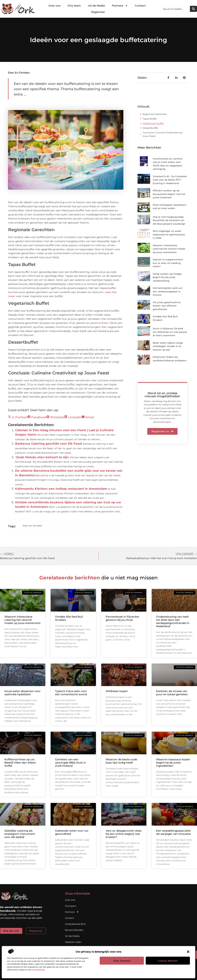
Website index (73, 942)
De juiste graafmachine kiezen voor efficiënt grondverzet (167, 306)
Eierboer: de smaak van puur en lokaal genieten (172, 693)
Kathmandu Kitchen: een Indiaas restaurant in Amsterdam (61, 489)
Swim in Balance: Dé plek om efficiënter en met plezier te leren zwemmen (170, 332)
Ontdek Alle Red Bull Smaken (69, 618)
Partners (120, 6)
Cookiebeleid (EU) (75, 924)
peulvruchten (99, 323)
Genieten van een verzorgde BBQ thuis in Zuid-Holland (71, 763)
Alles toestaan (122, 961)
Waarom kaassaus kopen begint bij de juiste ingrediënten (173, 763)
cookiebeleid (38, 970)
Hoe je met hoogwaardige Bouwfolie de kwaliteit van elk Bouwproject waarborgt (169, 220)
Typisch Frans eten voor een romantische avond (71, 693)
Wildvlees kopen (117, 691)
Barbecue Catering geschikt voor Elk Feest (49, 444)
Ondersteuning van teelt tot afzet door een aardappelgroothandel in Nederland (173, 621)
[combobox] (175, 9)
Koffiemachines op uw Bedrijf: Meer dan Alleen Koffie (20, 763)
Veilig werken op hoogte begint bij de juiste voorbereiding (167, 277)
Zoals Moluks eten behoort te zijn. (42, 457)
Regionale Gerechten (155, 114)
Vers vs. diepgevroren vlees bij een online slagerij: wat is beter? (124, 834)
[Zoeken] (193, 9)
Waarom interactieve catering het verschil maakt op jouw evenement (169, 249)
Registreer (98, 12)
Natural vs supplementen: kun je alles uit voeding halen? (168, 263)
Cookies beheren (168, 961)
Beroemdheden (74, 930)
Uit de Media (96, 6)
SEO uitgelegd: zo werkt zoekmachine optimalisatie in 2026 (169, 234)
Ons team (74, 6)
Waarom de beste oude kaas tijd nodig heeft (121, 761)
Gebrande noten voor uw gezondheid (72, 832)
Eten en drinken (19, 73)
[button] (188, 952)
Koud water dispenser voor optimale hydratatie (22, 693)
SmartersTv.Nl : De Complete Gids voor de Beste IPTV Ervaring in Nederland (170, 180)
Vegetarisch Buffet (153, 123)
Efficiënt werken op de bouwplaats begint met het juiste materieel (169, 194)
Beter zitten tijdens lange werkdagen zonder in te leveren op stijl (168, 346)
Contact (140, 6)
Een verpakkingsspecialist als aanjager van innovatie (173, 832)
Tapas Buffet (150, 119)
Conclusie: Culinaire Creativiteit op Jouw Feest (162, 134)
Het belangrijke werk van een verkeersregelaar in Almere (168, 291)
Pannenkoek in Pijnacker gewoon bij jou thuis (122, 618)
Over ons (55, 6)
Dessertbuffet (150, 128)
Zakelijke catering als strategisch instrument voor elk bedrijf (20, 834)
